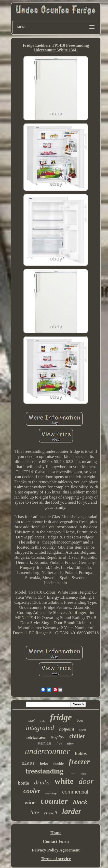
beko (44, 763)
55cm (83, 730)
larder (72, 811)
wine (30, 802)
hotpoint (67, 729)
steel (32, 720)
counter (54, 801)
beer (80, 720)
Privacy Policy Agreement (56, 850)
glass (28, 763)
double (58, 764)
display (58, 737)
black (80, 802)
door (86, 781)
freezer (79, 762)
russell (51, 813)
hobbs (81, 753)
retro (83, 774)
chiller (77, 736)
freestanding (44, 771)
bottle (24, 783)
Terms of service (56, 859)
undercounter (48, 751)
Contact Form (56, 841)
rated (72, 773)
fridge (61, 717)
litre (35, 812)
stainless (45, 743)
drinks (42, 782)
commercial (75, 792)
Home (56, 833)
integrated (40, 728)
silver (70, 743)
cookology (51, 793)
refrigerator (36, 737)
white (64, 781)
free (59, 743)
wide (42, 721)
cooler (32, 791)
